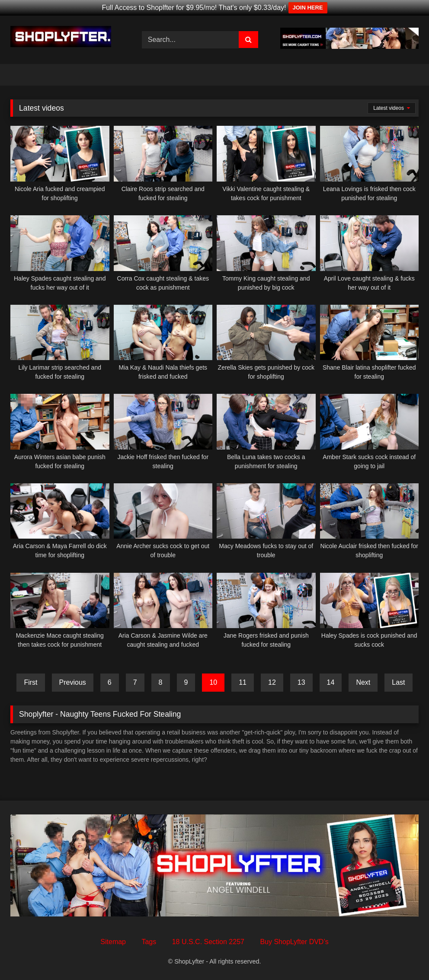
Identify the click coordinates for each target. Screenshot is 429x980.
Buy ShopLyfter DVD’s (294, 942)
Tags (149, 942)
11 (243, 682)
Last (398, 682)
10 (213, 682)
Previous (73, 682)
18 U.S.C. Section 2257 (208, 942)
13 (301, 682)
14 (331, 682)
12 (272, 682)
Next (363, 682)
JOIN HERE (308, 8)
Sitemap (113, 942)
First (30, 682)
